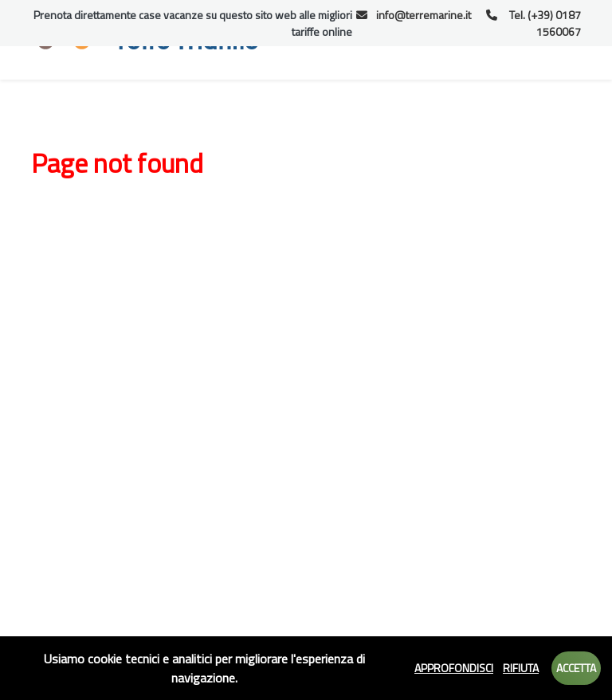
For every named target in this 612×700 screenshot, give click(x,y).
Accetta (576, 668)
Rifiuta (521, 668)
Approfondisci (454, 668)
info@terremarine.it (414, 15)
